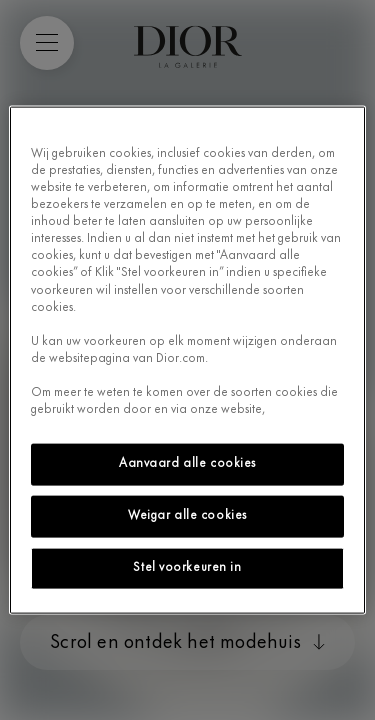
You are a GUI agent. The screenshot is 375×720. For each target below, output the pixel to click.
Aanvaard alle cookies (187, 464)
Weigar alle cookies (187, 516)
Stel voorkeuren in (187, 567)
